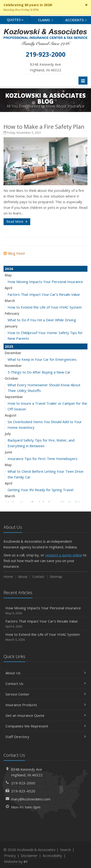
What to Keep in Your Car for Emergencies (42, 359)
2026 (9, 269)
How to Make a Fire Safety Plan (44, 127)
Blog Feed (14, 253)
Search (65, 850)
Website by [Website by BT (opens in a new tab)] (16, 861)
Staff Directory (45, 737)
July (8, 434)
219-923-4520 (23, 791)
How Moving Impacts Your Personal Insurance (45, 282)
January (11, 326)
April (9, 288)
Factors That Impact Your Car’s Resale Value (44, 294)
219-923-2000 (23, 783)
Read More (17, 221)
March (10, 301)
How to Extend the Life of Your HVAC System (45, 307)
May (8, 275)
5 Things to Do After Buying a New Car (39, 372)
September (14, 397)
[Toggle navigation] (83, 81)
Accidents (76, 20)
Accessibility (52, 855)
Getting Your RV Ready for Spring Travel (40, 490)
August (11, 415)
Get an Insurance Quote (45, 715)
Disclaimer (29, 855)
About (23, 577)
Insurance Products (45, 705)
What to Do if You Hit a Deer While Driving (42, 320)
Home (8, 577)
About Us (45, 673)
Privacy (10, 855)
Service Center (45, 694)
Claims (45, 20)
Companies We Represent (45, 726)
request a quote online (64, 555)
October (11, 378)
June (8, 452)
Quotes (15, 20)
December (13, 353)
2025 (9, 346)
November (13, 366)
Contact (38, 577)
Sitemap (56, 577)
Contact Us (45, 683)
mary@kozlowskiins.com (31, 799)
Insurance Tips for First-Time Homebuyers (43, 459)
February (12, 313)
